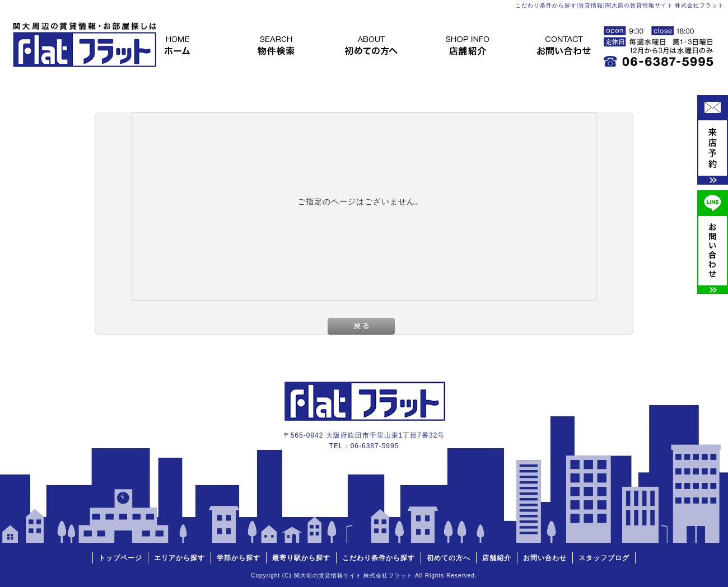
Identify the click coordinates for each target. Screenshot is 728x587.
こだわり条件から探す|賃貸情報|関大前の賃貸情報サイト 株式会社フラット (620, 5)
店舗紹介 (477, 45)
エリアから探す (179, 558)
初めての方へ (378, 45)
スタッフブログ (604, 558)
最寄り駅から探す (301, 558)
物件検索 (279, 45)
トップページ (181, 45)
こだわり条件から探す (379, 558)
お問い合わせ (575, 45)
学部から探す (239, 558)
